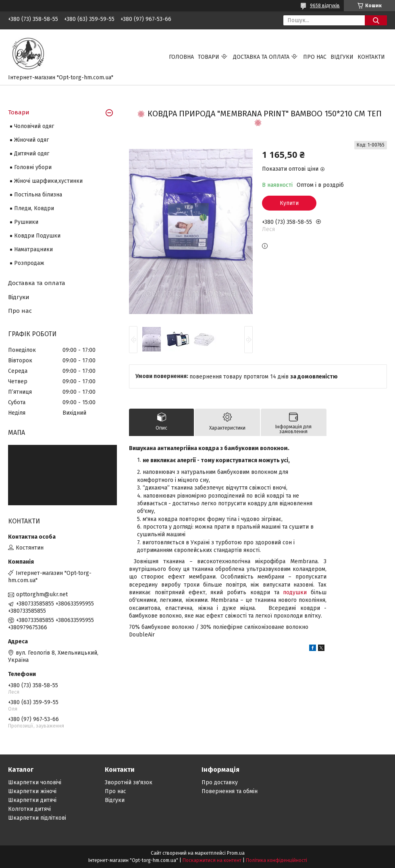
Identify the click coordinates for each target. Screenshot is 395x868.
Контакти (371, 57)
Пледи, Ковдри (34, 208)
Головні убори (33, 167)
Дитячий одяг (32, 154)
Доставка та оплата (261, 57)
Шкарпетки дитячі (32, 800)
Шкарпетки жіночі (32, 791)
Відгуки (342, 57)
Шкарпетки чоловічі (35, 782)
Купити (289, 203)
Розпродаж (29, 263)
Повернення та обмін (230, 791)
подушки (295, 592)
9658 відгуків (325, 6)
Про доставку (220, 782)
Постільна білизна (38, 195)
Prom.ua (236, 853)
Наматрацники (33, 249)
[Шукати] (376, 20)
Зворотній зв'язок (129, 782)
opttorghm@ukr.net (42, 594)
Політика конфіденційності (276, 860)
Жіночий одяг (31, 140)
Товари (209, 57)
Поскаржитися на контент (212, 860)
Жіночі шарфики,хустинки (48, 181)
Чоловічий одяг (34, 126)
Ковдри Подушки (37, 236)
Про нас (315, 57)
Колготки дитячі (29, 809)
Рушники (26, 222)
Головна (181, 57)
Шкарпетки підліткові (37, 818)
